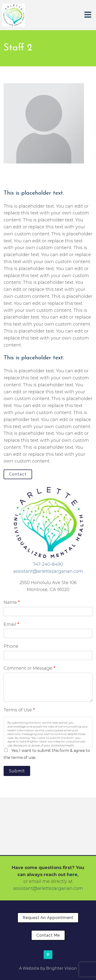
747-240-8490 (48, 564)
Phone (11, 646)
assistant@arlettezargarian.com (48, 571)
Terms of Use (19, 710)
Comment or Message (29, 668)
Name (12, 602)
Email (11, 624)
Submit (17, 771)
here (72, 875)
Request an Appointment (48, 918)
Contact (18, 474)
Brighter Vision (62, 968)
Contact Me (48, 935)
